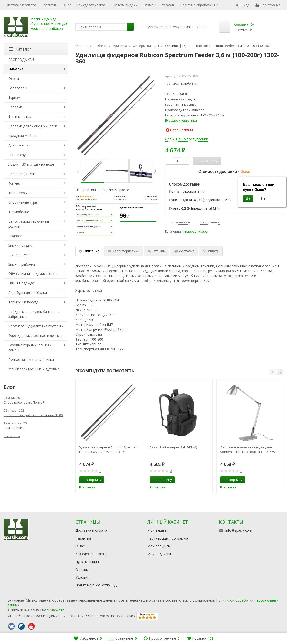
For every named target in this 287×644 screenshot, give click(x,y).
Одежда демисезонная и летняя (35, 336)
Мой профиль (159, 546)
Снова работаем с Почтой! (24, 402)
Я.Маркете (56, 610)
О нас (67, 5)
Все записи (12, 436)
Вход (243, 5)
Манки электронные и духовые (34, 369)
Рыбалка (16, 69)
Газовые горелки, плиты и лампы (30, 348)
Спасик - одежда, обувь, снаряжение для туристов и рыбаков (49, 24)
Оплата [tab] (211, 251)
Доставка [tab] (184, 251)
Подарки (15, 236)
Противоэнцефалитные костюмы (36, 326)
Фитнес (14, 183)
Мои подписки (159, 554)
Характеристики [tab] (124, 251)
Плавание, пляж (22, 174)
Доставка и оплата (21, 5)
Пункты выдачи (125, 5)
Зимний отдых (20, 245)
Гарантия (49, 5)
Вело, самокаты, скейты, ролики (29, 224)
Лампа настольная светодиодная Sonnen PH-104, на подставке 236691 (248, 449)
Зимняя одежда (21, 283)
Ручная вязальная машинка (31, 359)
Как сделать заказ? (92, 5)
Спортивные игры (23, 202)
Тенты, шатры (20, 117)
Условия (168, 5)
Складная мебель (23, 136)
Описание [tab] (89, 251)
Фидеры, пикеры (195, 232)
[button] (272, 372)
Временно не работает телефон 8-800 (33, 415)
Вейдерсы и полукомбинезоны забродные (34, 314)
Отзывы (150, 5)
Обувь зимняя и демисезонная (34, 274)
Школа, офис (19, 255)
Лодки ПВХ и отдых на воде (31, 164)
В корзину (91, 480)
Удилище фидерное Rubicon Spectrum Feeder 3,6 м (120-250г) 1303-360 (108, 449)
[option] (92, 171)
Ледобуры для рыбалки (28, 293)
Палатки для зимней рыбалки (33, 126)
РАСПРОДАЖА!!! (21, 59)
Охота (14, 78)
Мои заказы (157, 530)
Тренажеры (18, 193)
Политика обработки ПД (199, 5)
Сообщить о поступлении (187, 139)
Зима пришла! (15, 428)
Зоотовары (18, 88)
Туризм (14, 98)
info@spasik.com (239, 530)
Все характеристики (181, 120)
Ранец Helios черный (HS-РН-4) (173, 447)
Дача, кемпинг (20, 145)
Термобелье (19, 212)
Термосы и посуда (23, 302)
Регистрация (268, 5)
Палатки (15, 107)
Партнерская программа (168, 538)
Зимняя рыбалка (22, 264)
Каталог (20, 49)
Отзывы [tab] (157, 251)
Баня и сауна (19, 155)
